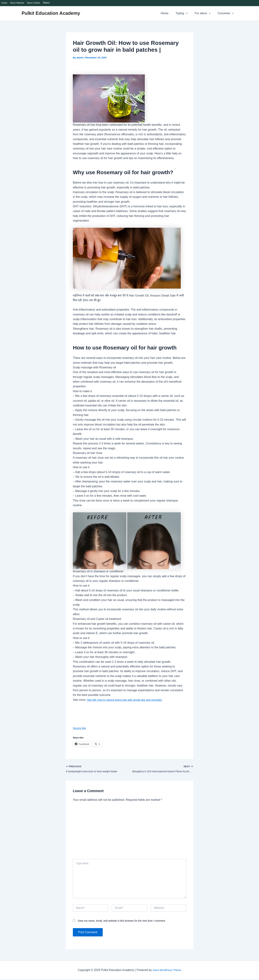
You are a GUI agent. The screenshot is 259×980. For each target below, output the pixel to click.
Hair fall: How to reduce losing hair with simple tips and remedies (128, 700)
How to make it (82, 391)
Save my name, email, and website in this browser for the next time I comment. (122, 921)
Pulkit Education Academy (51, 13)
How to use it (81, 467)
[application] (189, 13)
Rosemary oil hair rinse (88, 453)
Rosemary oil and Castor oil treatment (97, 619)
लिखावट (46, 3)
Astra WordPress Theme (167, 971)
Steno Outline (34, 3)
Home (4, 3)
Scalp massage (83, 367)
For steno (205, 13)
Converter (226, 13)
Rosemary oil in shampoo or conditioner (98, 571)
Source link (80, 728)
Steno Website (17, 3)
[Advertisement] (129, 833)
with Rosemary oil (104, 367)
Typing (185, 13)
